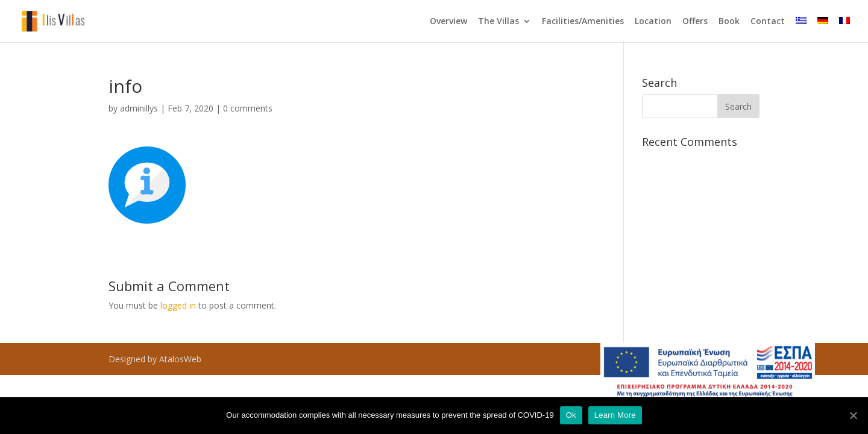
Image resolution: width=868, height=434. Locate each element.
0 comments (248, 108)
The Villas (498, 22)
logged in (178, 305)
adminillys (139, 108)
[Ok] (853, 415)
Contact (768, 22)
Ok (571, 415)
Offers (695, 22)
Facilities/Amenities (583, 22)
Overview (448, 22)
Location (653, 22)
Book (729, 22)
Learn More (615, 415)
